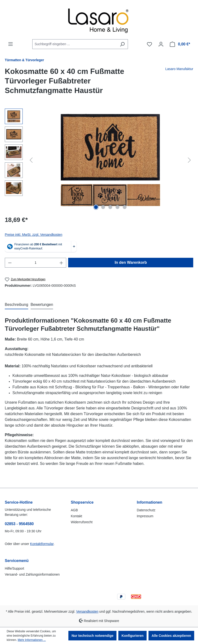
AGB (74, 510)
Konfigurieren (132, 636)
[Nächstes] (189, 160)
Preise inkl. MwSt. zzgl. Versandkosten (33, 235)
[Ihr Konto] (161, 44)
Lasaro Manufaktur (179, 69)
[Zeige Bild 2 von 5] (103, 207)
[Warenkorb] (180, 44)
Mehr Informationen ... (32, 640)
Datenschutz (146, 510)
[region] (99, 160)
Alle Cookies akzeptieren (171, 636)
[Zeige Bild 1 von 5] (96, 207)
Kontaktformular (42, 544)
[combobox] (75, 44)
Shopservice (82, 502)
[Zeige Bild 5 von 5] (125, 207)
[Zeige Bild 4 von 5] (117, 207)
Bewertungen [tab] (42, 305)
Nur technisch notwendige (92, 636)
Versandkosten (87, 611)
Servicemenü (17, 561)
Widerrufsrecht (82, 522)
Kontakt (76, 516)
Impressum (145, 516)
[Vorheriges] (31, 160)
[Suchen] (122, 44)
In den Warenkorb (131, 262)
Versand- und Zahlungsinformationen (32, 574)
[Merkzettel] (149, 44)
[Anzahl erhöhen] (61, 263)
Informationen (150, 502)
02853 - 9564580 (19, 524)
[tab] (16, 305)
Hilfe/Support (14, 568)
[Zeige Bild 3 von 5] (110, 207)
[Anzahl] (36, 263)
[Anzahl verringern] (10, 263)
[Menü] (11, 44)
